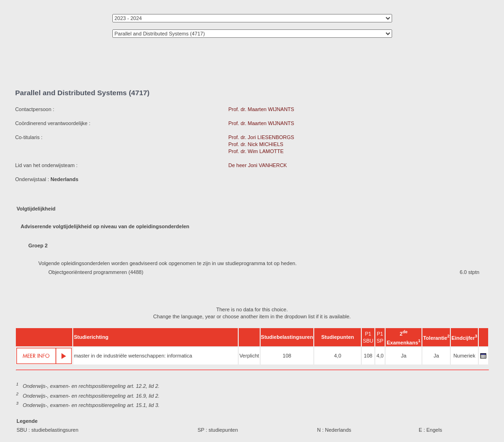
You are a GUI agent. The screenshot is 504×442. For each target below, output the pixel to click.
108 (287, 356)
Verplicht (249, 356)
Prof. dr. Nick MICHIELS (256, 144)
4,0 (337, 356)
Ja (404, 356)
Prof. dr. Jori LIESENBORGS (261, 137)
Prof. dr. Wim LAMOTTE (256, 151)
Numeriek (464, 356)
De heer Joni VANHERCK (258, 165)
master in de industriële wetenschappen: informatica (133, 356)
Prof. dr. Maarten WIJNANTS (261, 109)
